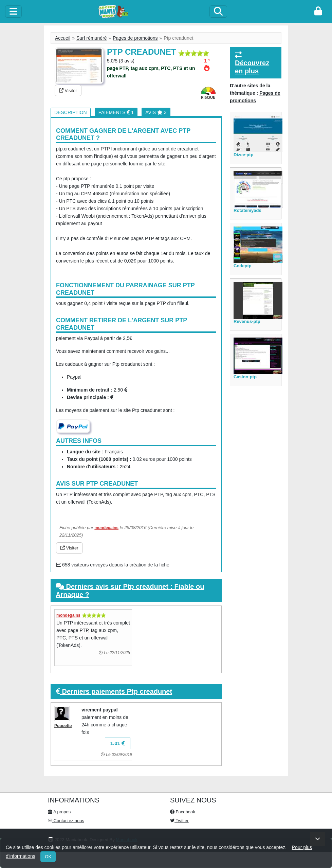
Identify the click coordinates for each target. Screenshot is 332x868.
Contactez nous (66, 821)
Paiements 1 (116, 112)
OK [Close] (48, 857)
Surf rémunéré (91, 38)
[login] (318, 12)
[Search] (218, 12)
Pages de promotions (135, 38)
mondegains (106, 528)
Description (71, 112)
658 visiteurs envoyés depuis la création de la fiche (113, 565)
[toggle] (13, 12)
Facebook (183, 812)
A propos (59, 812)
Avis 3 (156, 112)
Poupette (63, 726)
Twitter (179, 821)
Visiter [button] (68, 91)
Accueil (63, 38)
